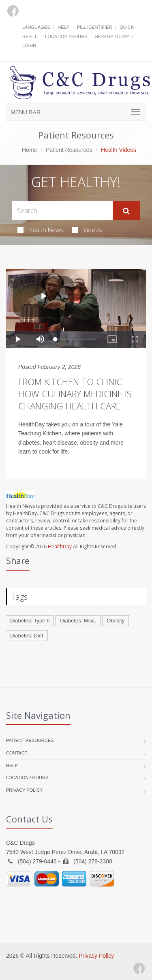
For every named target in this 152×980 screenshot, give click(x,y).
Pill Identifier (94, 27)
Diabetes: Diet (27, 636)
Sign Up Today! (113, 36)
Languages (36, 27)
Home (29, 150)
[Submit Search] (126, 211)
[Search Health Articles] (62, 211)
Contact (17, 753)
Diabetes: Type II (30, 621)
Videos (87, 230)
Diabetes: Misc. (78, 621)
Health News (40, 230)
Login (29, 45)
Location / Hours (66, 36)
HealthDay (60, 546)
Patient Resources (69, 150)
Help (63, 27)
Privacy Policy (25, 790)
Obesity (116, 621)
